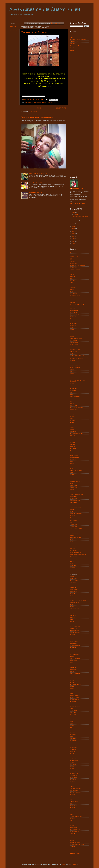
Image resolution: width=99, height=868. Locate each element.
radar (72, 671)
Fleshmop (73, 440)
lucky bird (73, 565)
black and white (75, 314)
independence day (75, 501)
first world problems (77, 434)
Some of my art (13, 27)
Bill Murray (74, 310)
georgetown (40, 102)
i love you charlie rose (77, 494)
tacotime (73, 782)
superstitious (74, 775)
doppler (73, 395)
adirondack (74, 263)
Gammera (73, 451)
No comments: (40, 100)
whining (72, 836)
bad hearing (74, 294)
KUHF (72, 539)
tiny (71, 803)
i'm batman (73, 496)
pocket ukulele (74, 650)
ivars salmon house (76, 514)
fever (72, 425)
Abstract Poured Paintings (78, 39)
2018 (74, 224)
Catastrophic (74, 343)
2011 (73, 241)
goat (72, 462)
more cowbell (74, 589)
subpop (72, 762)
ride (71, 693)
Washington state (75, 829)
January (76, 221)
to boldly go (74, 806)
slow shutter (74, 734)
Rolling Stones (75, 700)
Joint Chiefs (74, 527)
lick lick (73, 561)
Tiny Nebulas (74, 41)
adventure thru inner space (78, 265)
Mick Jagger (74, 578)
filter (72, 427)
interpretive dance (76, 507)
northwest (73, 615)
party (72, 639)
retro (72, 689)
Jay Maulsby (74, 520)
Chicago (73, 361)
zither (72, 849)
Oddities (73, 44)
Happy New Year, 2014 (36, 192)
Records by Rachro (78, 189)
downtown (73, 399)
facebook (73, 421)
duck (72, 401)
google (72, 466)
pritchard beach (75, 659)
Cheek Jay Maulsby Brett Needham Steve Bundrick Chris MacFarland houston (79, 357)
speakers (73, 751)
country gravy (75, 378)
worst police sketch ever (77, 844)
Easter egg (73, 405)
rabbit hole (74, 669)
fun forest (73, 449)
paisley (72, 637)
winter (72, 840)
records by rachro (76, 684)
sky (71, 728)
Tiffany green (74, 801)
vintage (72, 825)
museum (73, 594)
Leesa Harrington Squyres (78, 555)
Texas (72, 786)
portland (73, 652)
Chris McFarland (75, 367)
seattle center (74, 719)
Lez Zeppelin (74, 557)
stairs (72, 754)
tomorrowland (75, 810)
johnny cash (74, 524)
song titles (73, 741)
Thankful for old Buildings (34, 32)
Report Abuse (75, 854)
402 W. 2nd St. (74, 257)
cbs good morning (75, 349)
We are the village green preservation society (37, 117)
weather (73, 834)
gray (72, 468)
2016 (74, 229)
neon (72, 604)
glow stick (73, 460)
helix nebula (74, 479)
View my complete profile (78, 204)
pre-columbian (75, 654)
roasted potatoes (75, 695)
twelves (72, 818)
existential (73, 414)
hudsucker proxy (75, 492)
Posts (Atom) (33, 112)
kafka (72, 531)
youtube (73, 847)
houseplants (74, 488)
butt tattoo (74, 325)
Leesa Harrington (75, 552)
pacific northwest (75, 626)
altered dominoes (75, 270)
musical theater (75, 598)
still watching (74, 760)
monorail (73, 587)
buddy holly (74, 323)
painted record (75, 630)
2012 (74, 239)
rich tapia (73, 691)
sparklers (73, 749)
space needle (74, 745)
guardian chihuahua (76, 470)
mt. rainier (73, 591)
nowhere (73, 617)
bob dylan (73, 317)
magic (72, 572)
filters (72, 429)
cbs (71, 347)
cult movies (73, 386)
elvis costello (74, 410)
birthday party (75, 312)
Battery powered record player (78, 305)
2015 (74, 231)
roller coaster (75, 697)
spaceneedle (74, 747)
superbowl (73, 771)
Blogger (75, 864)
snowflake (73, 739)
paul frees (73, 643)
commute (73, 376)
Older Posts (61, 108)
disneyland (73, 390)
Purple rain (74, 667)
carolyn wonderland (76, 338)
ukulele (72, 823)
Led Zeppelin (74, 550)
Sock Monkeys (74, 48)
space (72, 743)
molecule (73, 583)
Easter (72, 403)
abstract (73, 261)
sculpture (73, 713)
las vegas (73, 546)
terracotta (74, 784)
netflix (72, 607)
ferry (72, 423)
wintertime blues (75, 842)
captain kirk (74, 334)
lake (72, 542)
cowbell (73, 384)
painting (73, 635)
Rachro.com (13, 30)
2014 (74, 234)
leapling (73, 548)
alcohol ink (74, 268)
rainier (72, 680)
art (71, 278)
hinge (72, 483)
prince (72, 656)
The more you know (76, 788)
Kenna (72, 535)
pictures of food (75, 645)
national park (74, 602)
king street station (76, 537)
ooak (72, 624)
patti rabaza (74, 641)
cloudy (72, 371)
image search (74, 498)
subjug (63, 864)
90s (71, 259)
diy (71, 392)
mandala (73, 576)
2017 (74, 226)
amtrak (73, 274)
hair (72, 472)
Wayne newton (74, 832)
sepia (72, 721)
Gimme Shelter (74, 457)
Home (39, 108)
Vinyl (72, 37)
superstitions (74, 773)
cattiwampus (74, 345)
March (76, 214)
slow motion (74, 732)
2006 (74, 244)
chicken (72, 363)
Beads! (72, 50)
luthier (72, 570)
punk (72, 663)
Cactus (72, 330)
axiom (72, 291)
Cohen (72, 374)
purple (72, 665)
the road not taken (76, 793)
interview (73, 509)
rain (72, 676)
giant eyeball (74, 455)
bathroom (73, 300)
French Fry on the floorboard (38, 173)
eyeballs (73, 416)
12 (71, 252)
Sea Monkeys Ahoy (76, 46)
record (72, 682)
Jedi (71, 522)
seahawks (73, 715)
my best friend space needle (78, 600)
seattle (54, 102)
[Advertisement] (80, 83)
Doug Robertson (75, 397)
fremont (73, 446)
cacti (72, 327)
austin (72, 289)
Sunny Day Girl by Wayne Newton (39, 183)
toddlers (73, 808)
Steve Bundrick (75, 758)
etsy (71, 412)
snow (72, 736)
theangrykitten (75, 797)
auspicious (73, 287)
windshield (73, 838)
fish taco (73, 436)
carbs (72, 336)
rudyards (73, 702)
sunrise (72, 767)
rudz (72, 704)
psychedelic (74, 661)
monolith (73, 585)
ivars (72, 511)
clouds (72, 369)
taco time (73, 780)
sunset (72, 769)
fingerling (73, 431)
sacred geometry (75, 706)
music (72, 596)
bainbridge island (75, 296)
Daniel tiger (74, 388)
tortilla (73, 812)
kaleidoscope (74, 533)
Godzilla (73, 464)
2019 (74, 212)
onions (72, 622)
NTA (72, 620)
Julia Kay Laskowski (76, 529)
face (72, 418)
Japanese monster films (77, 518)
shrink (72, 726)
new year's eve (74, 609)
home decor (74, 485)
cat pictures (74, 340)
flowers (73, 442)
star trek (73, 756)
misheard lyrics (75, 581)
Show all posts (56, 23)
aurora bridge (74, 285)
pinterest (73, 648)
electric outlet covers (77, 408)
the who (73, 795)
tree (72, 814)
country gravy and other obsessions (78, 381)
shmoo (72, 723)
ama (72, 272)
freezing (73, 444)
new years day (74, 611)
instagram (73, 505)
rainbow (73, 678)
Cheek (72, 353)
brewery (34, 102)
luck (71, 563)
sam (71, 708)
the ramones (74, 790)
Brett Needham (75, 319)
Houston (73, 490)
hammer (73, 475)
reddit (72, 687)
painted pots (74, 628)
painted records (75, 633)
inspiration (73, 503)
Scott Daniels (74, 710)
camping (73, 332)
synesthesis (73, 777)
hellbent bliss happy (76, 481)
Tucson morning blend (77, 816)
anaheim (73, 276)
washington (74, 827)
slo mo (72, 730)
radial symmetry (75, 674)
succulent (73, 764)
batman (72, 302)
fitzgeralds (74, 438)
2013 (74, 236)
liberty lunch (74, 559)
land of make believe (76, 544)
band (72, 298)
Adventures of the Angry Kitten (45, 9)
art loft (28, 102)
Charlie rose (74, 351)
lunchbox (73, 568)
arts (72, 283)
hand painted (74, 477)
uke (71, 821)
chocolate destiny (75, 365)
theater (73, 799)
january (73, 516)
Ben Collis (73, 308)
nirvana (73, 613)
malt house (48, 102)
